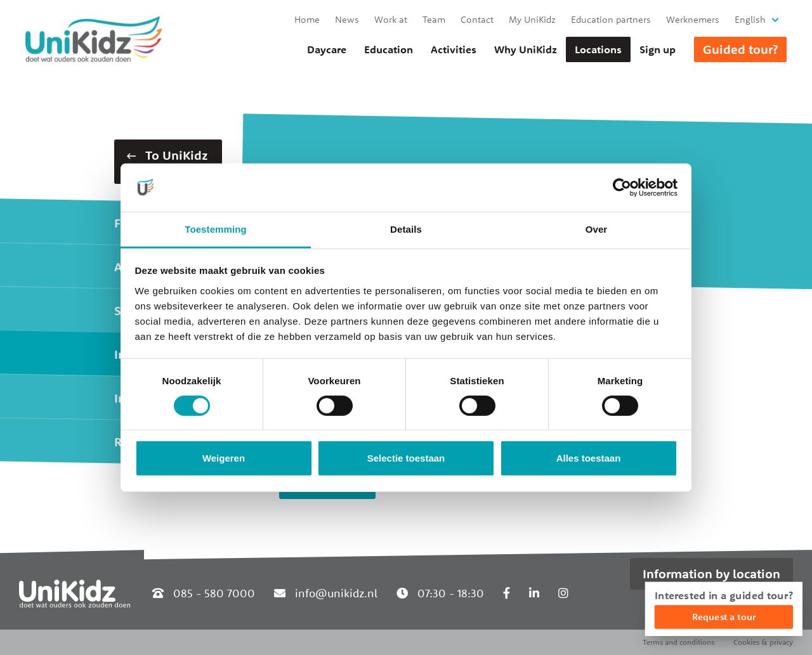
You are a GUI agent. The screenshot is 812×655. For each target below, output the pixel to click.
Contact (477, 19)
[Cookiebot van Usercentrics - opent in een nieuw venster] (622, 188)
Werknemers (693, 19)
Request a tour (724, 617)
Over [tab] (597, 229)
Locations (598, 49)
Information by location (711, 574)
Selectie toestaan (406, 458)
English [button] (750, 19)
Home (307, 19)
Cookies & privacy (763, 642)
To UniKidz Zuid (167, 161)
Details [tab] (406, 229)
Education (389, 49)
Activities (454, 49)
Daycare (327, 49)
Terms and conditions (678, 642)
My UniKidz (532, 19)
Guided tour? (740, 49)
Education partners (611, 19)
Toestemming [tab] (216, 229)
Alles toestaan (589, 458)
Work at (391, 19)
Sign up (658, 49)
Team (434, 19)
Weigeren (224, 458)
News (347, 19)
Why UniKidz (526, 49)
